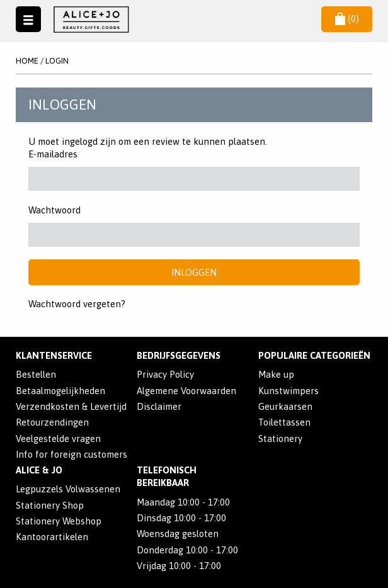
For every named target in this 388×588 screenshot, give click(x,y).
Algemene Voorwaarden (186, 391)
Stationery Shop (50, 505)
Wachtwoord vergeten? (77, 304)
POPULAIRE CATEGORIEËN (314, 355)
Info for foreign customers (71, 454)
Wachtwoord (54, 210)
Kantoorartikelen (52, 537)
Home (27, 61)
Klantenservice (54, 355)
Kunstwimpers (288, 391)
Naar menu (28, 19)
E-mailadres (53, 154)
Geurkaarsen (285, 406)
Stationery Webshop (59, 521)
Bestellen (36, 374)
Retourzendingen (52, 422)
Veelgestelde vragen (58, 438)
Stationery (280, 438)
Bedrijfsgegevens (179, 355)
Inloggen (194, 272)
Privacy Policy (165, 374)
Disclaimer (159, 406)
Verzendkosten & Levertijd (71, 406)
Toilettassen (284, 422)
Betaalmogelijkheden (60, 391)
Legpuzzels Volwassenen (68, 489)
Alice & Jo (39, 470)
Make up (276, 374)
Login (57, 61)
